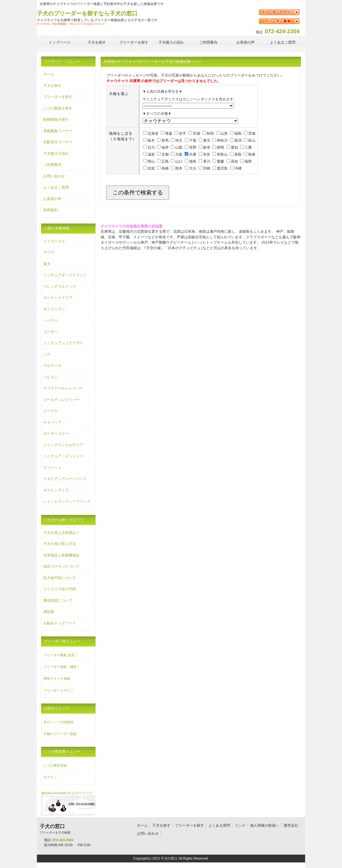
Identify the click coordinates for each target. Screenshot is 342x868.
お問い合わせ (54, 176)
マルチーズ (52, 366)
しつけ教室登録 (55, 765)
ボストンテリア (56, 490)
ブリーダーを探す (58, 97)
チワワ (49, 252)
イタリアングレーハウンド (65, 479)
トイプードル (54, 241)
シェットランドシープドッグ (67, 501)
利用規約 (51, 210)
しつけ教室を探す (58, 108)
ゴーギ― (51, 332)
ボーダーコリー (56, 433)
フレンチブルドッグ (60, 286)
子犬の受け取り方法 (60, 544)
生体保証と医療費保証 (61, 555)
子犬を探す (52, 86)
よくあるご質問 (56, 187)
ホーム (49, 74)
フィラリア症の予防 (60, 589)
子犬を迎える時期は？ (61, 533)
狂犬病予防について (60, 578)
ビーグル (51, 411)
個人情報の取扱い (265, 825)
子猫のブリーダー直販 (60, 734)
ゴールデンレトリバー (61, 400)
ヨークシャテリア (58, 298)
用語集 (49, 612)
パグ (47, 354)
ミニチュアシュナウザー (63, 343)
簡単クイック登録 (57, 679)
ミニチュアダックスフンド (65, 275)
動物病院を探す (56, 119)
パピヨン (51, 377)
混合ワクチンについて (61, 566)
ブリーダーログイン (58, 691)
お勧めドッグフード (60, 623)
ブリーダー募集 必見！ (60, 655)
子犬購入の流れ (56, 154)
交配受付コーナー (58, 142)
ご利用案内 (52, 165)
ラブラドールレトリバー (63, 388)
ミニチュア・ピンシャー (63, 456)
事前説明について (58, 601)
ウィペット (52, 468)
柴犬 (47, 264)
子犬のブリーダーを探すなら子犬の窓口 (87, 13)
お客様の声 (52, 199)
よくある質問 (219, 825)
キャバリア (52, 422)
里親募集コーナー (58, 131)
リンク (240, 825)
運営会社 (291, 825)
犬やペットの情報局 (58, 722)
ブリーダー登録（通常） (62, 667)
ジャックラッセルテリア (63, 445)
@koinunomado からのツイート (67, 793)
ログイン (50, 777)
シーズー (51, 320)
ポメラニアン (54, 309)
